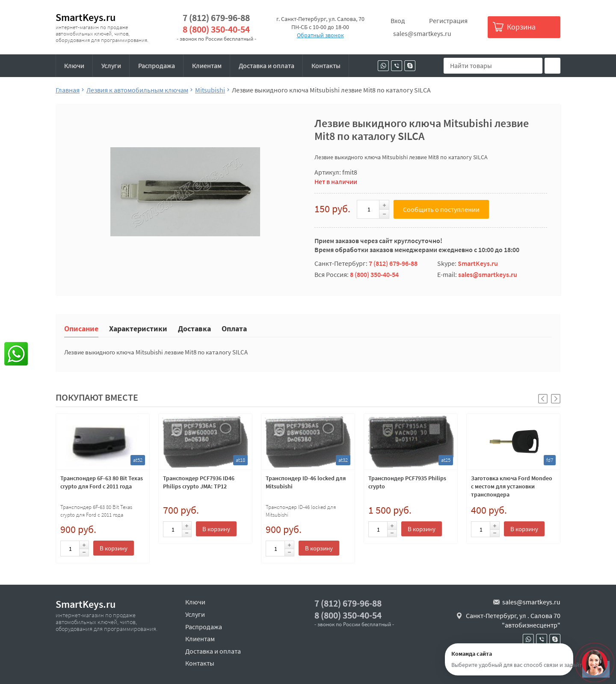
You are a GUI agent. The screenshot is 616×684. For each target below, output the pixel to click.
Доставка (194, 328)
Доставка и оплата (267, 65)
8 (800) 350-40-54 (216, 29)
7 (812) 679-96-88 (216, 18)
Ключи (74, 65)
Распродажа (157, 65)
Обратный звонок (320, 35)
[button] (556, 399)
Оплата (234, 328)
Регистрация (448, 21)
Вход (398, 21)
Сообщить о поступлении (441, 209)
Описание (81, 328)
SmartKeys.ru (86, 17)
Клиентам (207, 65)
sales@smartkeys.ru (422, 33)
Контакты (326, 65)
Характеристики (138, 328)
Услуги (111, 65)
